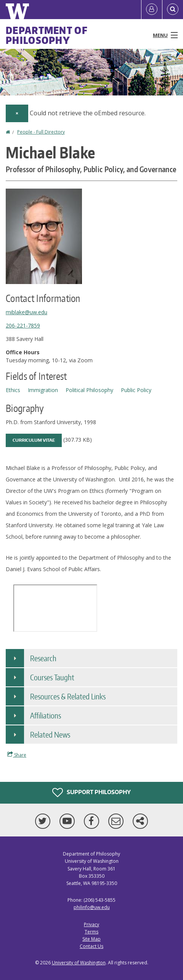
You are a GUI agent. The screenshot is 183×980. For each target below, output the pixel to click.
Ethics (13, 390)
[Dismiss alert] (17, 113)
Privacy (91, 924)
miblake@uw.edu (26, 312)
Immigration (43, 390)
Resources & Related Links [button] (68, 696)
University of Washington (79, 963)
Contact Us (91, 946)
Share (17, 755)
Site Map (91, 939)
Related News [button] (50, 735)
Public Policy (136, 390)
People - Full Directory (41, 132)
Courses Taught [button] (52, 677)
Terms (91, 932)
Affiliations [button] (46, 715)
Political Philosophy (89, 390)
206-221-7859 (23, 325)
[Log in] (152, 10)
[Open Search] (173, 10)
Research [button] (43, 658)
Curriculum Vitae (34, 440)
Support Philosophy (91, 793)
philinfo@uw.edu (92, 907)
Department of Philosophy (47, 35)
